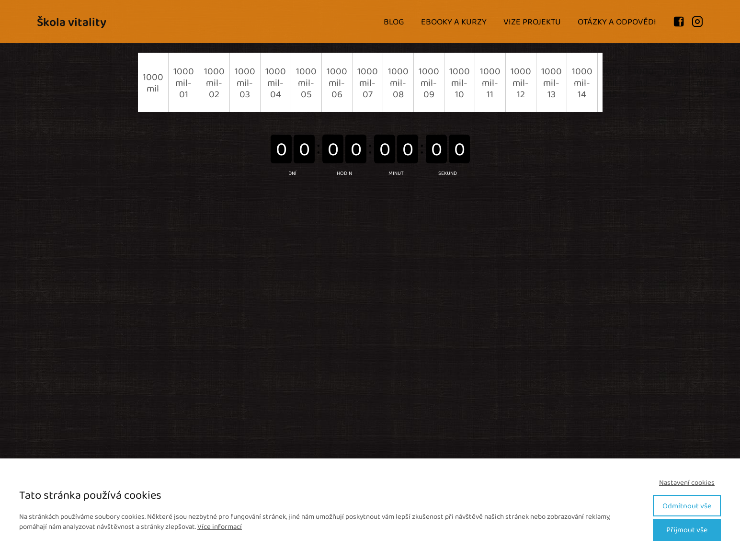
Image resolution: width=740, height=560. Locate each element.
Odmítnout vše (687, 506)
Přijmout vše (687, 530)
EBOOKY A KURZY (454, 22)
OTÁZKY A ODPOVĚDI (617, 22)
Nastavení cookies (687, 483)
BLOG (394, 22)
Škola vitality (72, 22)
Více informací (220, 526)
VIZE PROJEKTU (532, 22)
